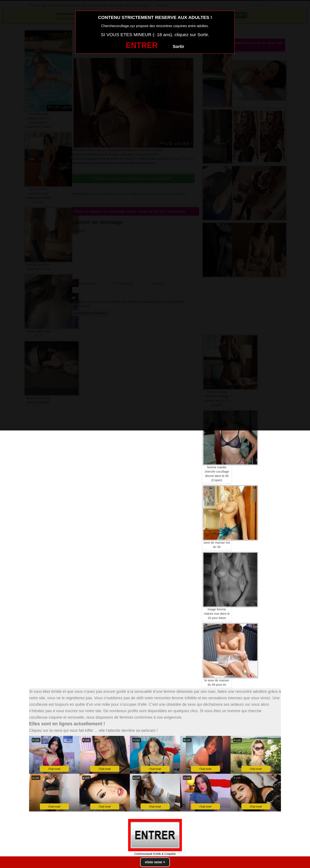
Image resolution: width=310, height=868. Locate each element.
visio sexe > (155, 862)
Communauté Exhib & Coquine (155, 854)
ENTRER (142, 45)
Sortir (178, 46)
